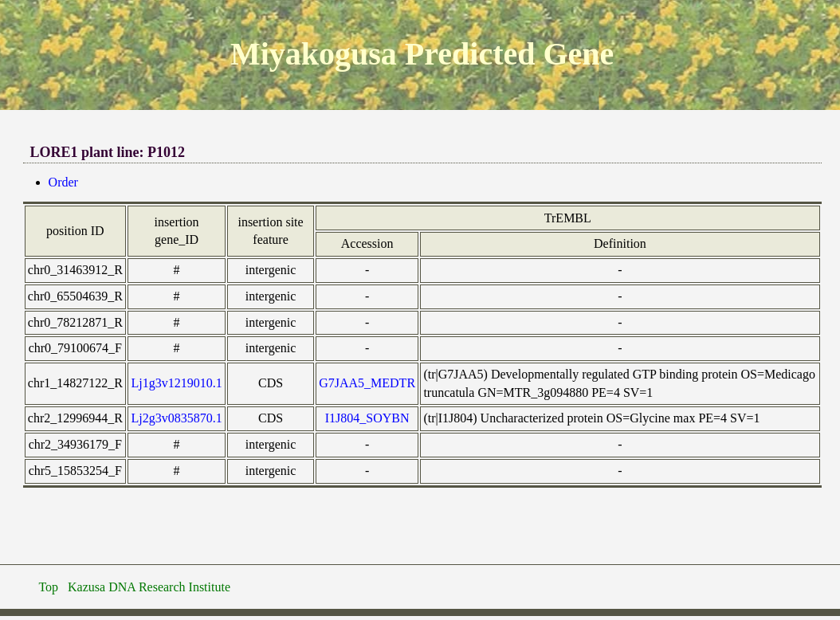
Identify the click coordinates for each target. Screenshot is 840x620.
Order (63, 182)
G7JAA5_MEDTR (367, 383)
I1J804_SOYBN (367, 418)
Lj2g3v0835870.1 (177, 418)
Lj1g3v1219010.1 (177, 383)
